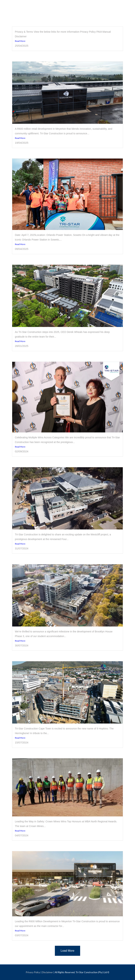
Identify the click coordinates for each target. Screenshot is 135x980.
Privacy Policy (33, 972)
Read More (20, 41)
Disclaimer (47, 972)
